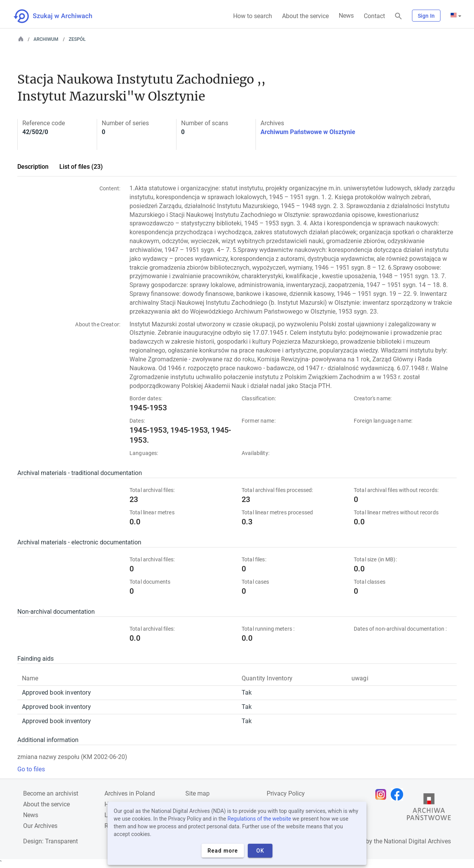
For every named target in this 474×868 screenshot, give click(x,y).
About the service (305, 16)
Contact (374, 16)
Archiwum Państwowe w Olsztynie (308, 132)
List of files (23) (81, 167)
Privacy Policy (286, 793)
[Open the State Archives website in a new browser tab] (429, 809)
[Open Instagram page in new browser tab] (383, 794)
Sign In (426, 16)
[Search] (398, 16)
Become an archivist (51, 793)
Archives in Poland (130, 793)
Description (33, 167)
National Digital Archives (417, 841)
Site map (197, 793)
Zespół (77, 39)
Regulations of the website (259, 819)
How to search (253, 16)
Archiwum (46, 39)
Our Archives (40, 826)
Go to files (31, 769)
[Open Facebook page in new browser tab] (399, 794)
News (346, 16)
